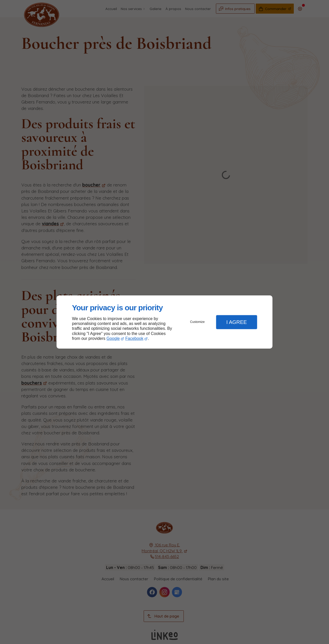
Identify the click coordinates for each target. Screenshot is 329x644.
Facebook (134, 338)
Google (113, 338)
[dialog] (164, 322)
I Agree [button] (236, 322)
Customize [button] (198, 322)
